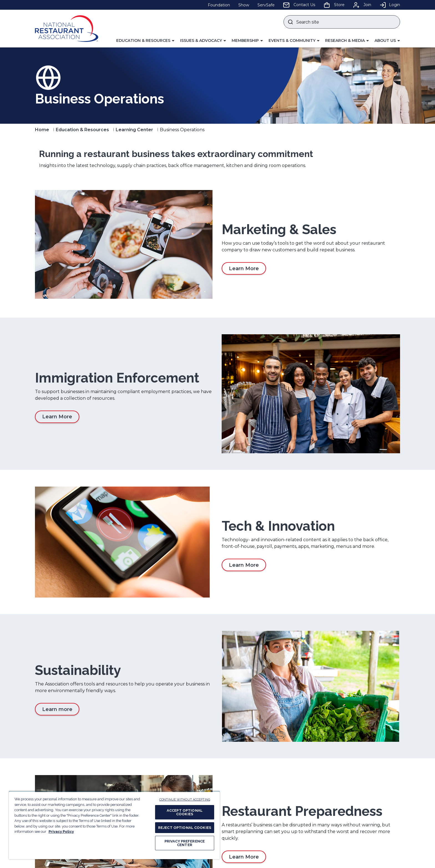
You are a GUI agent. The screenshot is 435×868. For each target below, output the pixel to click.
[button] (145, 41)
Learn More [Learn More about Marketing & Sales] (244, 269)
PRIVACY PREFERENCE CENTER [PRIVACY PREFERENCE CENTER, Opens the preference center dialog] (185, 843)
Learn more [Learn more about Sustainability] (57, 622)
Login (390, 5)
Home (42, 130)
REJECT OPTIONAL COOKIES (185, 828)
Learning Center (134, 130)
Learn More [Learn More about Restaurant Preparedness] (244, 721)
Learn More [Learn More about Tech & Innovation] (244, 505)
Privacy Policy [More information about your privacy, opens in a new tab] (61, 832)
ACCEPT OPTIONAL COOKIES (185, 812)
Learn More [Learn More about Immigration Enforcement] (57, 386)
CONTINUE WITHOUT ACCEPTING (185, 800)
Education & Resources (82, 130)
